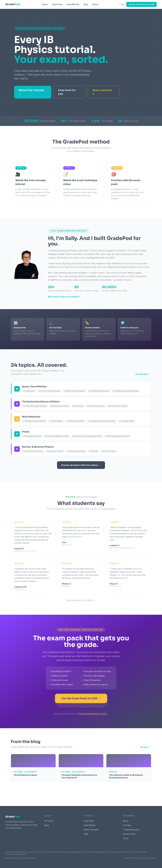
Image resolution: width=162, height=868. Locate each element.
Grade (13, 817)
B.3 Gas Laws (78, 406)
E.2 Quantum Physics (55, 451)
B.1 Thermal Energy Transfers (35, 406)
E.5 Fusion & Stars (109, 451)
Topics (45, 4)
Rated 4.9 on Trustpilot (81, 497)
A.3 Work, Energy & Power (74, 391)
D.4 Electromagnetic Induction (118, 436)
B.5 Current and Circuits (118, 406)
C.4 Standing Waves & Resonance (102, 421)
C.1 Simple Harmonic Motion (34, 421)
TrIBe (86, 834)
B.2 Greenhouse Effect (60, 406)
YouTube (127, 825)
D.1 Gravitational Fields (32, 436)
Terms (126, 838)
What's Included (91, 830)
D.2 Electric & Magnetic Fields (57, 436)
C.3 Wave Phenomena (75, 421)
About (95, 4)
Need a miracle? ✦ (102, 92)
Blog (86, 4)
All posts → (146, 747)
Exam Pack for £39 (67, 92)
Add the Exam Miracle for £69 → (94, 714)
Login (122, 4)
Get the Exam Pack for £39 (142, 4)
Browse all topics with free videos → (81, 465)
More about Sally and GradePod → (65, 297)
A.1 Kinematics (29, 391)
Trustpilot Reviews (131, 830)
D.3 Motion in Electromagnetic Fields (87, 436)
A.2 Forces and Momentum (49, 391)
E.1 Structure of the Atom (33, 451)
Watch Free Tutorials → (31, 92)
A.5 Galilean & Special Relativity (126, 391)
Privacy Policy (129, 834)
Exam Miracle (73, 4)
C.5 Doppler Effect (127, 421)
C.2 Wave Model (56, 421)
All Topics (49, 821)
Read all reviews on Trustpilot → (81, 600)
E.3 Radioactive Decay (76, 451)
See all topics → (143, 374)
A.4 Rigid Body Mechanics (99, 391)
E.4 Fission (93, 451)
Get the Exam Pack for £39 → (81, 698)
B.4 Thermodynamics (96, 406)
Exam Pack (57, 4)
